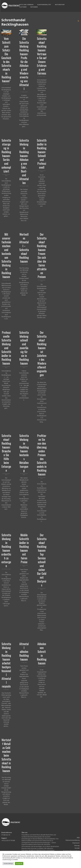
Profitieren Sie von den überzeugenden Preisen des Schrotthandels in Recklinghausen (42, 455)
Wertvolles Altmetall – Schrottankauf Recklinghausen (24, 248)
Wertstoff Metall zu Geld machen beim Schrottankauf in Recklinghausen (6, 755)
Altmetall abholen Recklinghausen (24, 652)
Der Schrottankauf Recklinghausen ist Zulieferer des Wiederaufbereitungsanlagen (42, 354)
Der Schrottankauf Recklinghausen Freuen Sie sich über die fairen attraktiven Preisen (42, 255)
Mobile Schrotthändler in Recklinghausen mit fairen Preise (24, 548)
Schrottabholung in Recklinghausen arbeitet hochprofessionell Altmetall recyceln (6, 665)
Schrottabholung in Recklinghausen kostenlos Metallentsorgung (24, 453)
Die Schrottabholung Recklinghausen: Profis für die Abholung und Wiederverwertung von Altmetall (24, 64)
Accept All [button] (19, 864)
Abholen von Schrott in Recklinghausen (42, 653)
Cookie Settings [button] (8, 864)
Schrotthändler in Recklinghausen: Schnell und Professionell (42, 154)
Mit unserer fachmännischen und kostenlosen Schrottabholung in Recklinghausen (6, 255)
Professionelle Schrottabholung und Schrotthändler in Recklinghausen (6, 348)
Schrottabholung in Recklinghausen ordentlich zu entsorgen (6, 550)
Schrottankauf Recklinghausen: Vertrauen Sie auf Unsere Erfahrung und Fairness (42, 56)
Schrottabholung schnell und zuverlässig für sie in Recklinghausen (24, 348)
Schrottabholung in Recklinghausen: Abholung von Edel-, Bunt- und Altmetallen (24, 161)
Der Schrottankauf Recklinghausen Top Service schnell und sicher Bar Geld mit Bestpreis (42, 560)
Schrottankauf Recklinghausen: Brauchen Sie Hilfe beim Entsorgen (6, 453)
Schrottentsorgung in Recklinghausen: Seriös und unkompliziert (6, 156)
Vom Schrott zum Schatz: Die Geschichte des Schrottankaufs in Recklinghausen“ (6, 60)
